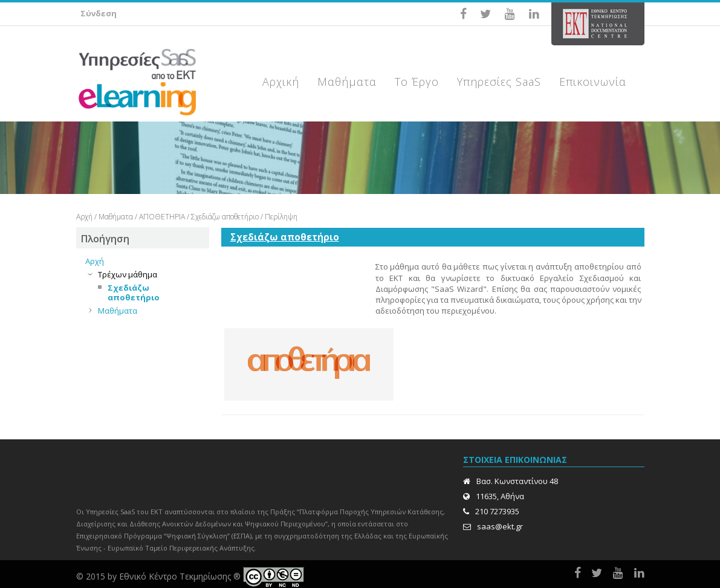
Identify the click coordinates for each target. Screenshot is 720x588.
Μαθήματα (116, 217)
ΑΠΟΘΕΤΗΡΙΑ (162, 217)
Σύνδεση (99, 13)
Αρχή (84, 217)
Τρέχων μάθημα (128, 274)
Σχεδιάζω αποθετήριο (226, 217)
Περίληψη (281, 217)
